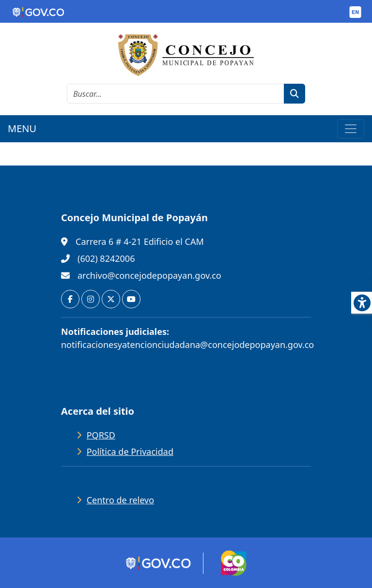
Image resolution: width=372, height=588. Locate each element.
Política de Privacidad (130, 452)
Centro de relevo (120, 500)
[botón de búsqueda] (294, 94)
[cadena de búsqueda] (176, 94)
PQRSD (101, 435)
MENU (22, 128)
